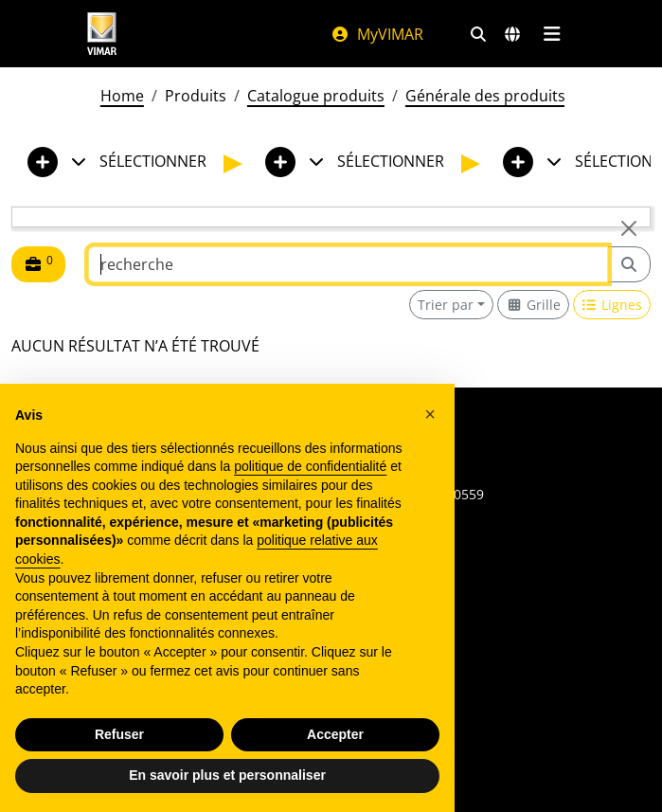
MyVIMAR (377, 34)
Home (122, 96)
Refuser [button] (119, 734)
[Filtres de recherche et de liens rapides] (478, 34)
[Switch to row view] (612, 305)
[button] (430, 414)
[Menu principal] (553, 34)
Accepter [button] (335, 734)
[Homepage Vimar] (102, 34)
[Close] (629, 228)
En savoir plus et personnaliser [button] (227, 775)
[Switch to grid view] (533, 305)
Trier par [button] (446, 305)
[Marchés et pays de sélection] (512, 34)
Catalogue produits (316, 96)
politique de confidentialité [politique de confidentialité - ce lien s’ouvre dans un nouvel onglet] (310, 466)
